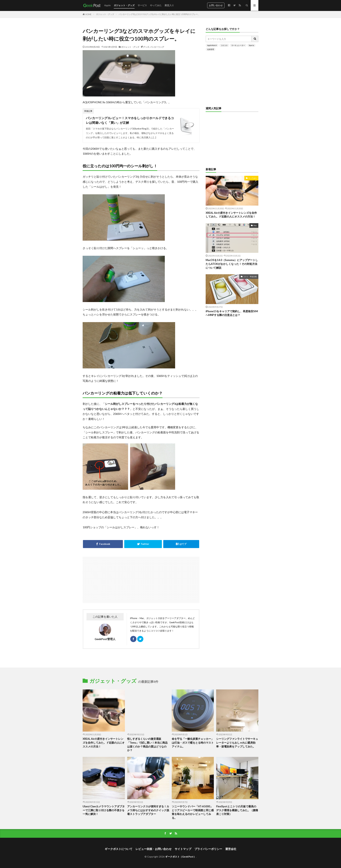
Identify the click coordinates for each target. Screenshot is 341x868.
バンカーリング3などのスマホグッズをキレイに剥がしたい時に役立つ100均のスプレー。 (159, 14)
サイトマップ (183, 849)
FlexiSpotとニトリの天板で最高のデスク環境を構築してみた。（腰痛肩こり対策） (237, 810)
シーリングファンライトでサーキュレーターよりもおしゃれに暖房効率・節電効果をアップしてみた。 (237, 743)
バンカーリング (157, 47)
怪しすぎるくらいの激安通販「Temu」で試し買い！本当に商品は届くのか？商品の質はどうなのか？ (147, 745)
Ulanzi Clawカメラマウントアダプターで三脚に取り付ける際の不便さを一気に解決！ (104, 810)
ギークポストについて (119, 849)
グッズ (146, 47)
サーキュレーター (238, 45)
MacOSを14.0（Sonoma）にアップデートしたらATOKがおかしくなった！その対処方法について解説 (232, 264)
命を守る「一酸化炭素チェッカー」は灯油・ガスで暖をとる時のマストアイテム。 (193, 743)
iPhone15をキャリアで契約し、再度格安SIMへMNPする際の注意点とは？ (232, 313)
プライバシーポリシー (208, 849)
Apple (107, 5)
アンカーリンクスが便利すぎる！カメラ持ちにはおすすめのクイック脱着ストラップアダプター (148, 810)
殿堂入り (169, 5)
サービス (142, 5)
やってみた (156, 5)
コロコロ (224, 45)
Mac (255, 225)
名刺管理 (211, 49)
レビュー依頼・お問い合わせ (154, 849)
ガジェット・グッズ (124, 5)
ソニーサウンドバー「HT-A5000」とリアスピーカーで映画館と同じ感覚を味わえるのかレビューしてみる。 (193, 812)
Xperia (251, 45)
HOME (88, 14)
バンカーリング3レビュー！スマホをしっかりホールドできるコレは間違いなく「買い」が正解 (130, 120)
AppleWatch (212, 45)
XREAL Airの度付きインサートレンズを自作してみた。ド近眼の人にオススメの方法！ (231, 215)
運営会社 (231, 849)
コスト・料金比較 (250, 276)
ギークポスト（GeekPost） (181, 857)
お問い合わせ (216, 5)
